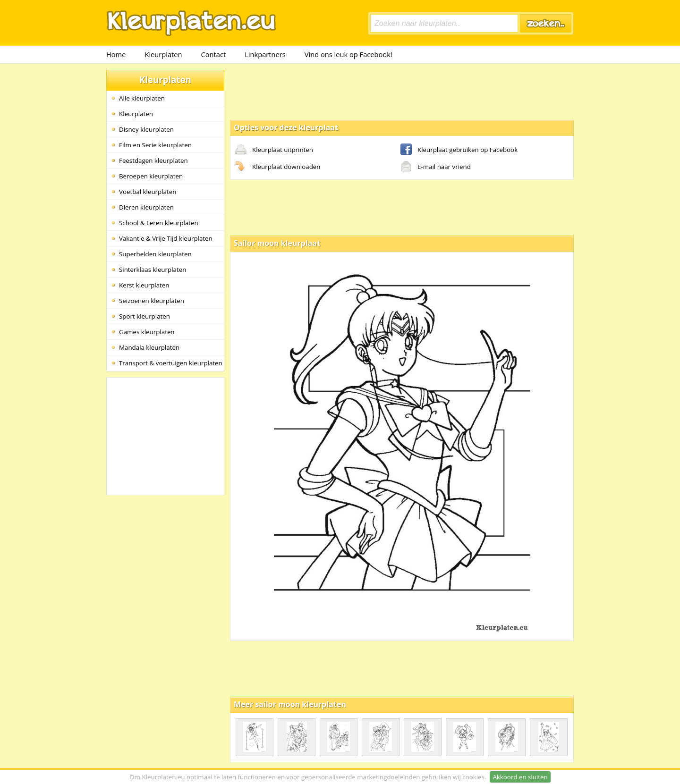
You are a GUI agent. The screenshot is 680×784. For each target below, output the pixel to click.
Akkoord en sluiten (520, 777)
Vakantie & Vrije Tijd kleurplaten (166, 238)
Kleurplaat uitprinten (274, 150)
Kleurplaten (163, 54)
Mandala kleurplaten (149, 347)
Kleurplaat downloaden (278, 167)
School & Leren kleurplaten (159, 223)
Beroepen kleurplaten (151, 176)
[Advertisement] (402, 91)
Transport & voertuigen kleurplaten (171, 363)
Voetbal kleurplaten (148, 192)
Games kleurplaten (147, 332)
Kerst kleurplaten (144, 285)
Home (116, 54)
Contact (214, 54)
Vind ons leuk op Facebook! (348, 54)
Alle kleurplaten (142, 98)
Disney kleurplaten (146, 129)
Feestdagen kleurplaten (153, 160)
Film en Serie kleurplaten (155, 145)
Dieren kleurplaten (146, 207)
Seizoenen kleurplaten (152, 301)
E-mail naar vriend (436, 167)
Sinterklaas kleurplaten (153, 270)
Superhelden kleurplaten (155, 254)
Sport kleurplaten (144, 316)
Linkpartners (265, 54)
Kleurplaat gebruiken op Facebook (459, 150)
